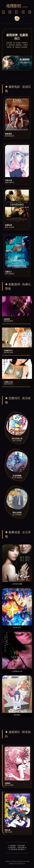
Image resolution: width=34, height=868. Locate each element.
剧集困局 (10, 12)
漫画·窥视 (30, 12)
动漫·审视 (23, 12)
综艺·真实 (17, 12)
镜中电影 (4, 12)
